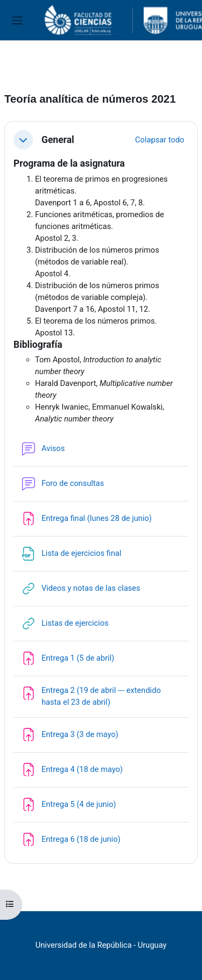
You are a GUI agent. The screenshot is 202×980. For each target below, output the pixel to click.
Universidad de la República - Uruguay (101, 945)
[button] (23, 140)
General (58, 140)
